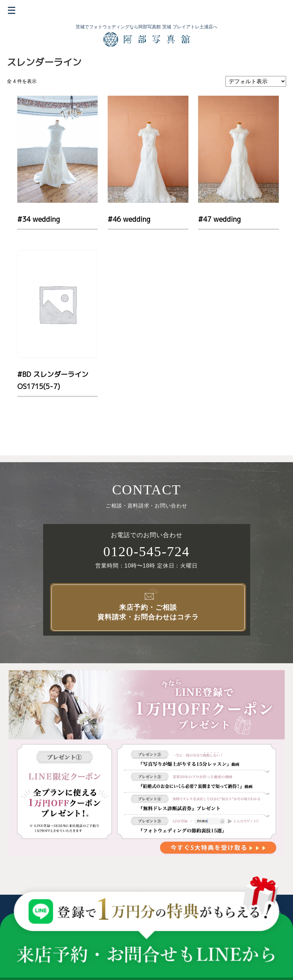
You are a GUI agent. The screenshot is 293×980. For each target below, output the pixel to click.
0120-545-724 (146, 552)
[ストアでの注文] (256, 81)
